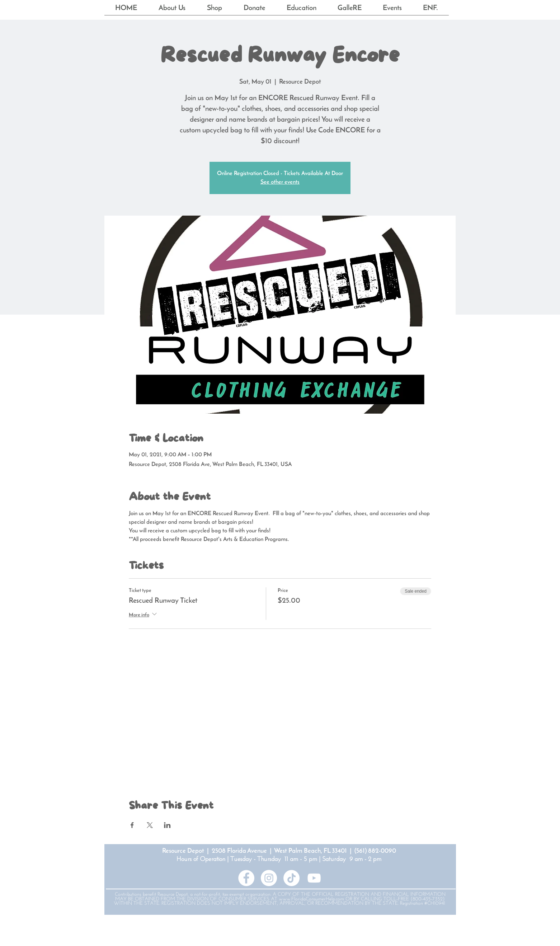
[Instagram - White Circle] (269, 878)
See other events (280, 182)
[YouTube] (314, 878)
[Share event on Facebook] (132, 825)
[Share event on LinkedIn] (167, 825)
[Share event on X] (150, 825)
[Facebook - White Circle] (246, 878)
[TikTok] (291, 878)
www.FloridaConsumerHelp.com (311, 899)
